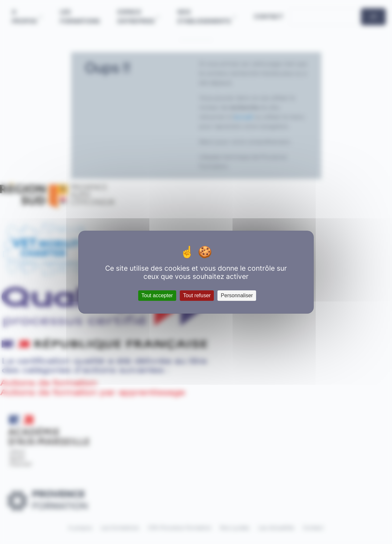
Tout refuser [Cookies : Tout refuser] (197, 295)
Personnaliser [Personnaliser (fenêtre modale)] (237, 295)
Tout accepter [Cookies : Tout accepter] (157, 295)
